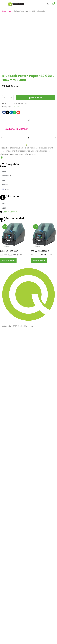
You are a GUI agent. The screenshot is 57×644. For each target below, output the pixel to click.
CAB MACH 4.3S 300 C (40, 260)
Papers (10, 20)
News (4, 189)
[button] (4, 121)
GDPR (4, 217)
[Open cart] (53, 4)
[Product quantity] (8, 107)
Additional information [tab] (16, 138)
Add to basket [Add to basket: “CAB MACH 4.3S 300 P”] (8, 269)
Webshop (7, 185)
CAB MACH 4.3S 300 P (9, 260)
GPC (4, 213)
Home (4, 20)
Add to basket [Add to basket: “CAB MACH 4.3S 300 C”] (39, 269)
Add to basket (35, 107)
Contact (5, 194)
